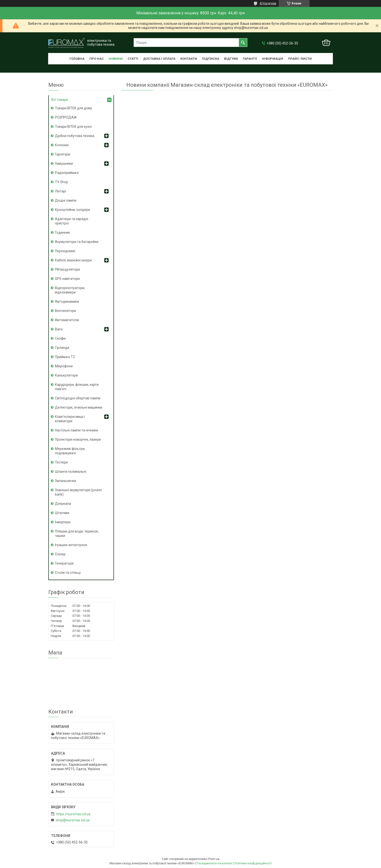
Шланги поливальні (71, 472)
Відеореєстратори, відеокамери (70, 290)
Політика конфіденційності (253, 863)
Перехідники (65, 251)
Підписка (211, 59)
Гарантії (250, 59)
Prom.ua (214, 859)
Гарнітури (63, 154)
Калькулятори (66, 375)
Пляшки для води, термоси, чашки (77, 533)
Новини (116, 59)
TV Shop (61, 182)
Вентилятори (65, 311)
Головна (77, 59)
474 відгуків (268, 3)
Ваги (59, 329)
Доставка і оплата (159, 59)
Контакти (189, 59)
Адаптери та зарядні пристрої (72, 221)
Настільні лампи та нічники (76, 430)
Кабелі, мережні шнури (73, 260)
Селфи (60, 338)
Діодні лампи (66, 200)
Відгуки (231, 59)
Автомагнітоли (67, 320)
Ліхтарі (61, 191)
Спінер (60, 554)
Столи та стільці (68, 573)
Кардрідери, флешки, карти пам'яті (77, 387)
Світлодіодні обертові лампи (78, 398)
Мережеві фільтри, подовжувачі (70, 451)
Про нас (97, 59)
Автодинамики (67, 301)
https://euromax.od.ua (73, 814)
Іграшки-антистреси (71, 545)
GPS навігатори (67, 279)
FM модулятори (67, 269)
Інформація (273, 59)
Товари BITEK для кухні (73, 127)
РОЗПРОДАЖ (66, 117)
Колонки (62, 145)
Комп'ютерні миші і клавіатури (70, 419)
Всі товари (60, 100)
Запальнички (65, 481)
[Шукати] (243, 43)
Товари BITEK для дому (74, 108)
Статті (133, 59)
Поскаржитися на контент (214, 863)
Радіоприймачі (67, 173)
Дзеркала (63, 504)
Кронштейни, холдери (72, 210)
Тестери (61, 462)
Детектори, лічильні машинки (79, 407)
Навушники (64, 163)
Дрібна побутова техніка (75, 136)
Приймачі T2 (65, 357)
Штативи (62, 513)
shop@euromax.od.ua (73, 820)
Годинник (62, 232)
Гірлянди (62, 348)
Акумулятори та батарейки (77, 242)
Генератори (64, 563)
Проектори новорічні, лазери (78, 439)
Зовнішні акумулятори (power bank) (78, 492)
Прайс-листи (300, 59)
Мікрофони (64, 366)
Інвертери (63, 522)
